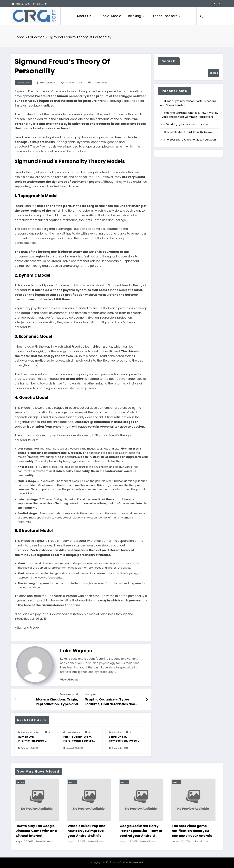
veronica (117, 732)
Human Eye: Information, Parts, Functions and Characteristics (31, 739)
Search (169, 61)
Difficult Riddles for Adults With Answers (189, 132)
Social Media (111, 16)
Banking (136, 16)
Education (23, 83)
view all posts (69, 680)
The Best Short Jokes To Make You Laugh (190, 140)
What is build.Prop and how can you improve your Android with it (87, 831)
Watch (21, 782)
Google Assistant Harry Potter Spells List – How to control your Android (141, 831)
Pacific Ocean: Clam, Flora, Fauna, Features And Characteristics (79, 739)
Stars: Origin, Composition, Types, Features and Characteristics (123, 739)
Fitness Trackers (165, 16)
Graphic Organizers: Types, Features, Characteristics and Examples (110, 702)
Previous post (69, 694)
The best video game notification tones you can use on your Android (192, 831)
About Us (85, 16)
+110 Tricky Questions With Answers (186, 124)
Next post (91, 694)
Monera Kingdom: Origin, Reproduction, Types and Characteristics (57, 702)
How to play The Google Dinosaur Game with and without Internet (36, 831)
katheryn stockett (31, 732)
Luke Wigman (48, 83)
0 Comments (100, 83)
